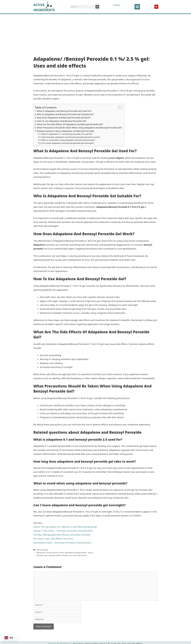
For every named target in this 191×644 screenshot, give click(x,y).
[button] (137, 7)
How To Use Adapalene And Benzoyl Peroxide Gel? (62, 121)
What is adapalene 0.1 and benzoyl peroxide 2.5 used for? (67, 134)
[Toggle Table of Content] (119, 107)
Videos (117, 5)
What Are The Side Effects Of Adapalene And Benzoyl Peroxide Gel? (70, 124)
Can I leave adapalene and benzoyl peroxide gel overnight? (68, 143)
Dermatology (42, 550)
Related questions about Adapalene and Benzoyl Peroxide (66, 131)
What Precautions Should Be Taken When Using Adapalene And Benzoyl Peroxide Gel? (79, 128)
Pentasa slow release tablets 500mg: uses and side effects (62, 555)
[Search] (97, 7)
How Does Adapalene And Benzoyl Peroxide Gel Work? (64, 118)
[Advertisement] (95, 32)
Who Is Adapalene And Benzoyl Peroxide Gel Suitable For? (65, 114)
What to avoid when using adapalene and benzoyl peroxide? (68, 140)
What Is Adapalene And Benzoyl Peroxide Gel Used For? (64, 111)
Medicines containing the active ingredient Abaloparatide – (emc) (65, 553)
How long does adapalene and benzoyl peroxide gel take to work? (71, 137)
